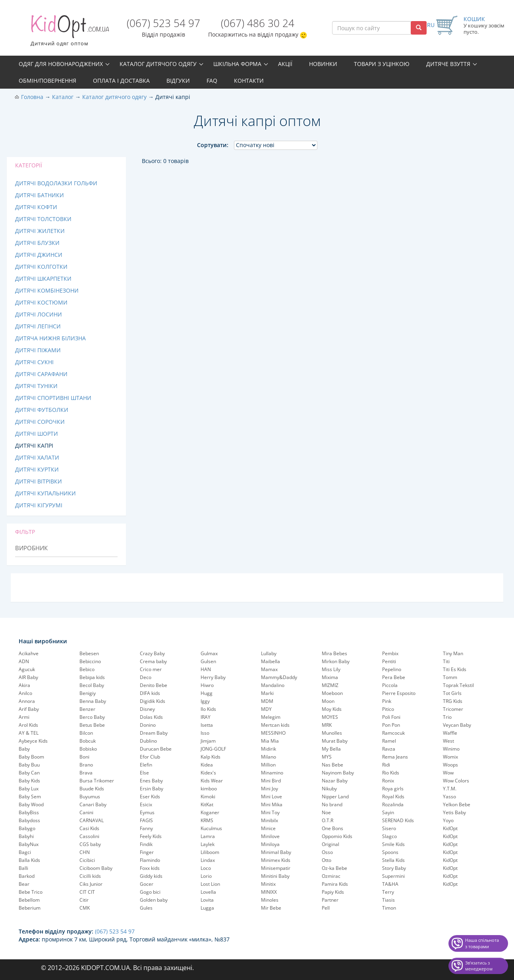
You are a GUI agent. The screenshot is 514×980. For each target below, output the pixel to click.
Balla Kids (29, 860)
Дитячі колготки (41, 267)
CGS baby (90, 844)
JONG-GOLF (213, 749)
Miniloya (270, 844)
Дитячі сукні (34, 362)
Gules (146, 908)
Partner (330, 900)
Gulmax (209, 653)
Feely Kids (151, 836)
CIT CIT (87, 892)
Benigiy (88, 693)
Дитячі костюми (41, 302)
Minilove (270, 836)
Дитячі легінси (38, 326)
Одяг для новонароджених (61, 64)
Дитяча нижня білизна (50, 338)
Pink (387, 701)
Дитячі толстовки (43, 219)
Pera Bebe (394, 677)
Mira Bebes (334, 653)
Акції (285, 64)
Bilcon (86, 733)
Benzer (87, 709)
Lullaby (269, 653)
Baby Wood (31, 804)
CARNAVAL (92, 820)
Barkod (27, 876)
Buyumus (90, 797)
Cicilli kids (90, 876)
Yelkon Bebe (457, 804)
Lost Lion (210, 884)
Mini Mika (272, 804)
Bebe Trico (31, 892)
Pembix (390, 653)
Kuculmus (211, 828)
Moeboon (332, 693)
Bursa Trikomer (97, 781)
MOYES (330, 717)
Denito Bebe (154, 685)
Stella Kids (393, 860)
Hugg (207, 693)
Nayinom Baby (338, 773)
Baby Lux (29, 789)
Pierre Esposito (399, 693)
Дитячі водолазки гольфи (56, 183)
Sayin (388, 812)
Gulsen (208, 661)
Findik (146, 844)
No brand (332, 804)
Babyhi (26, 836)
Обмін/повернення (47, 81)
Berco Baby (92, 717)
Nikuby (329, 789)
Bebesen (89, 653)
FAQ (212, 81)
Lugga (207, 908)
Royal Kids (393, 797)
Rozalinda (393, 804)
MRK (327, 725)
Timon (389, 908)
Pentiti (389, 661)
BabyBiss (29, 812)
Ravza (389, 749)
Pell (326, 908)
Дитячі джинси (39, 255)
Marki (267, 693)
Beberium (30, 908)
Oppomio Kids (337, 836)
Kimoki (208, 797)
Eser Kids (150, 797)
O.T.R (328, 820)
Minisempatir (276, 868)
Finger (147, 852)
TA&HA (390, 884)
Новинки (323, 64)
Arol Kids (28, 725)
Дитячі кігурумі (39, 505)
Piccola (390, 685)
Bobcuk (88, 741)
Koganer (210, 812)
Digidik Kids (153, 701)
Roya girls (393, 789)
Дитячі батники (40, 195)
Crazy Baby (152, 653)
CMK (85, 908)
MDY (266, 709)
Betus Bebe (92, 725)
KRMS (207, 820)
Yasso (449, 797)
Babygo (27, 828)
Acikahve (29, 653)
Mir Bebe (271, 908)
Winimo (451, 749)
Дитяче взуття (448, 64)
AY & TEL (29, 733)
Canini (86, 812)
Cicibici (87, 860)
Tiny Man (453, 653)
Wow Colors (456, 781)
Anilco (25, 693)
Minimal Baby (276, 852)
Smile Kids (393, 844)
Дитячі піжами (38, 350)
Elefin (146, 765)
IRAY (206, 717)
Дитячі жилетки (40, 231)
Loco (206, 868)
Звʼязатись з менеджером (479, 966)
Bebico (87, 669)
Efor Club (150, 757)
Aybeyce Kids (33, 741)
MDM (267, 701)
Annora (27, 701)
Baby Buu (29, 765)
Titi (446, 661)
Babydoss (29, 820)
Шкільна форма (237, 64)
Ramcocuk (393, 733)
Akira (24, 685)
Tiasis (388, 900)
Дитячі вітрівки (39, 481)
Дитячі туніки (36, 386)
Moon (328, 701)
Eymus (147, 812)
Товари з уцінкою (382, 64)
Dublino (148, 741)
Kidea (207, 765)
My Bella (331, 749)
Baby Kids (29, 781)
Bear (24, 884)
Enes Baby (151, 781)
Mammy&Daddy (279, 677)
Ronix (388, 781)
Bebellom (29, 900)
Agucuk (27, 669)
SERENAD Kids (398, 820)
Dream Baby (154, 733)
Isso (205, 733)
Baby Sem (30, 797)
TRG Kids (453, 701)
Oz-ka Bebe (334, 868)
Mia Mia (270, 741)
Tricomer (453, 709)
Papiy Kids (333, 892)
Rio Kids (391, 773)
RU (431, 25)
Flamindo (150, 860)
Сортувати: (213, 145)
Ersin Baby (152, 789)
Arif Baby (29, 709)
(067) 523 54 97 (163, 23)
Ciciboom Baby (96, 868)
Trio (447, 717)
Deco (146, 677)
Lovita (207, 900)
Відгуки (178, 81)
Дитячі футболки (42, 410)
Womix (450, 757)
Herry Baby (213, 677)
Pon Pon (391, 725)
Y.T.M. (450, 789)
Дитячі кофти (36, 207)
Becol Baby (92, 685)
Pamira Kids (335, 884)
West (448, 741)
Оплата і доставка (121, 81)
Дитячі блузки (37, 243)
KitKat (207, 804)
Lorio (206, 876)
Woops (450, 765)
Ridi (386, 765)
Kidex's (208, 773)
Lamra (208, 836)
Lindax (208, 860)
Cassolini (89, 836)
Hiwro (207, 685)
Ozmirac (331, 876)
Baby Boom (31, 757)
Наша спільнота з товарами (482, 943)
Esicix (146, 804)
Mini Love (271, 797)
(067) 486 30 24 (258, 23)
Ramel (389, 741)
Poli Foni (391, 717)
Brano (86, 765)
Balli (23, 868)
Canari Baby (93, 804)
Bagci (25, 852)
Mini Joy (270, 789)
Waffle (450, 733)
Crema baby (153, 661)
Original (330, 844)
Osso (327, 852)
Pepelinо (392, 669)
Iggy (205, 701)
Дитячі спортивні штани (53, 398)
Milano (269, 757)
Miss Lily (331, 669)
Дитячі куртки (37, 469)
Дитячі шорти (37, 434)
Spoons (390, 852)
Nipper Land (335, 797)
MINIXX (269, 892)
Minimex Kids (276, 860)
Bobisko (88, 749)
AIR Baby (28, 677)
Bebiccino (90, 661)
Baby (24, 749)
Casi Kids (89, 828)
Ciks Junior (91, 884)
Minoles (270, 900)
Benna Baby (93, 701)
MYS (327, 757)
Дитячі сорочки (40, 422)
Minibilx (270, 820)
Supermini (393, 876)
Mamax (269, 669)
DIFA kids (150, 693)
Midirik (269, 749)
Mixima (330, 677)
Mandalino (273, 685)
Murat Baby (335, 741)
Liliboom (210, 852)
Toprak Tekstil (458, 685)
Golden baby (154, 900)
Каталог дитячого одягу (158, 64)
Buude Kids (92, 789)
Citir (84, 900)
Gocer (147, 884)
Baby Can (29, 773)
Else (144, 773)
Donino (148, 725)
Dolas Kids (151, 717)
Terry (388, 892)
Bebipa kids (92, 677)
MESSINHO (273, 733)
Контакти (249, 81)
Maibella (271, 661)
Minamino (272, 773)
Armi (24, 717)
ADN (24, 661)
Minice (268, 828)
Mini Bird (271, 781)
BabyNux (29, 844)
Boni (84, 757)
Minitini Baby (275, 876)
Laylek (208, 844)
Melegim (271, 717)
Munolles (332, 733)
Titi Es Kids (455, 669)
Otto (327, 860)
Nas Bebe (332, 765)
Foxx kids (150, 868)
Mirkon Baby (336, 661)
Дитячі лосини (39, 314)
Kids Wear (212, 781)
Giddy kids (151, 876)
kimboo (209, 789)
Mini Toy (270, 812)
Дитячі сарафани (41, 374)
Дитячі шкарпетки (43, 278)
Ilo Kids (208, 709)
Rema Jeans (395, 757)
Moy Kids (332, 709)
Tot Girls (452, 693)
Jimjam (208, 741)
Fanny (146, 828)
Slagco (389, 836)
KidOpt (450, 828)
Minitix (268, 884)
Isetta (207, 725)
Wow (448, 773)
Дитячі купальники (45, 493)
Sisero (389, 828)
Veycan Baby (457, 725)
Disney (147, 709)
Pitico (388, 709)
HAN (206, 669)
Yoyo (448, 820)
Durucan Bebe (156, 749)
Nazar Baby (335, 781)
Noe (326, 812)
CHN (85, 852)
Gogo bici (150, 892)
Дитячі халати (37, 457)
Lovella (208, 892)
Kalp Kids (211, 757)
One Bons (332, 828)
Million (268, 765)
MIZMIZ (330, 685)
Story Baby (394, 868)
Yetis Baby (454, 812)
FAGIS (146, 820)
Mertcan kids (275, 725)
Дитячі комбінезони (47, 290)
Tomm (450, 677)
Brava (86, 773)
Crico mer (151, 669)
